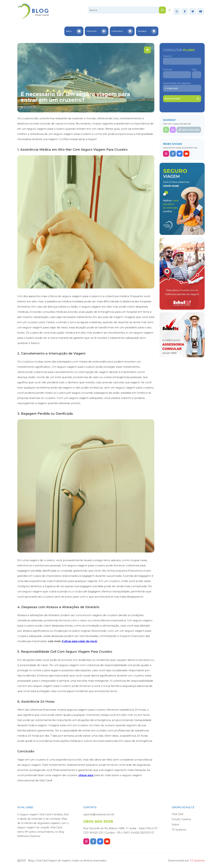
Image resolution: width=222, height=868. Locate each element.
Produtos (97, 31)
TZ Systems (179, 830)
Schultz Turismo (181, 819)
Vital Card (177, 814)
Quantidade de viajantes (177, 83)
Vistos (175, 824)
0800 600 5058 (189, 130)
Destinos (147, 31)
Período (168, 70)
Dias (194, 70)
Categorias (122, 31)
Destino (167, 56)
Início (74, 31)
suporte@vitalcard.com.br (99, 814)
